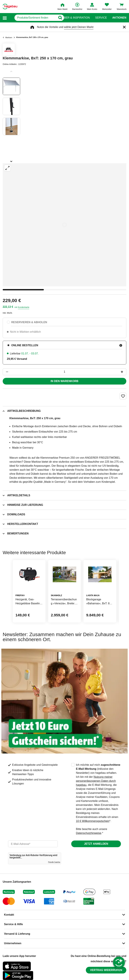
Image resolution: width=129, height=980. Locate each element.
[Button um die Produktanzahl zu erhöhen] (123, 372)
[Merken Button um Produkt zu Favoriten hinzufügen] (123, 396)
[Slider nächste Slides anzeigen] (11, 160)
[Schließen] (124, 27)
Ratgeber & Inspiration (72, 18)
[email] (33, 844)
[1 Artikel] (64, 372)
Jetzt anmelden (96, 844)
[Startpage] (10, 7)
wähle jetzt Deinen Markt (79, 27)
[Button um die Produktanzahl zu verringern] (6, 372)
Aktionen (119, 18)
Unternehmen (13, 943)
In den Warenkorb (64, 381)
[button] (5, 18)
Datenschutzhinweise (89, 833)
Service (101, 18)
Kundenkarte (24, 307)
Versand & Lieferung (17, 934)
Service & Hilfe (13, 924)
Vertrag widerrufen (106, 970)
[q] (32, 18)
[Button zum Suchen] (58, 18)
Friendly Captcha (54, 862)
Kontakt (9, 915)
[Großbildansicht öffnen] (64, 225)
